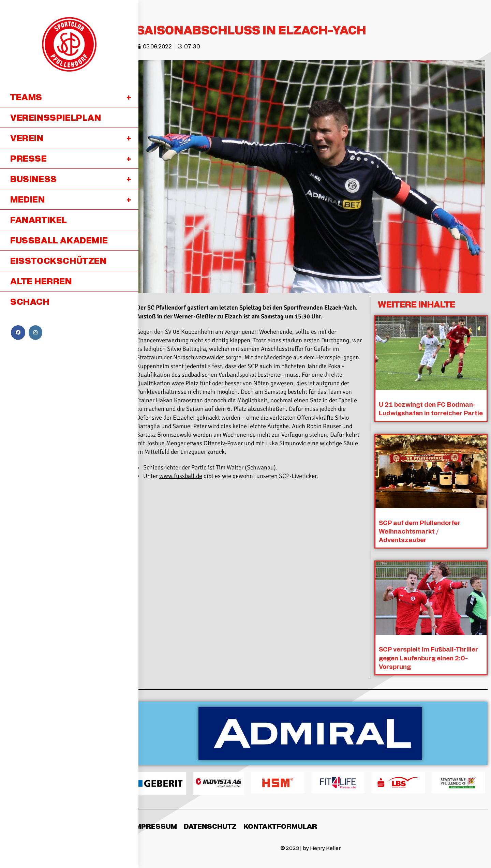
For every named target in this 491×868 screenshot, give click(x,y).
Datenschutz (210, 825)
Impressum (155, 825)
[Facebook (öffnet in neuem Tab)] (18, 333)
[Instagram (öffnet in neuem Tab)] (35, 333)
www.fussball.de (181, 476)
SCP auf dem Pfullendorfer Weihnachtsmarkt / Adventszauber (420, 530)
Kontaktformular (280, 825)
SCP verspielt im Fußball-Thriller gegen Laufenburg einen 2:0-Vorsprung (429, 657)
